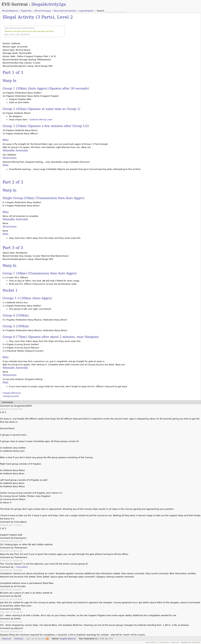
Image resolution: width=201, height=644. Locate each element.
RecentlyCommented (65, 11)
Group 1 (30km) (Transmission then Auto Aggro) (40, 273)
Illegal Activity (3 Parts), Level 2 (38, 17)
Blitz (6, 140)
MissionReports (10, 11)
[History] (19, 639)
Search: (101, 11)
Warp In (10, 81)
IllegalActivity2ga (49, 4)
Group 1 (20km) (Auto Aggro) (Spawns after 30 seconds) (46, 88)
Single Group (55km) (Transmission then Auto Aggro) (43, 198)
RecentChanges (43, 11)
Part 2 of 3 (13, 182)
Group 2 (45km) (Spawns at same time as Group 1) (41, 109)
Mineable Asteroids (15, 150)
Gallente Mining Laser (41, 120)
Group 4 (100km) (16, 315)
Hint (5, 165)
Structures (10, 158)
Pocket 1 (10, 290)
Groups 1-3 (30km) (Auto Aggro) (27, 298)
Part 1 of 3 (13, 73)
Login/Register (86, 11)
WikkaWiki (196, 642)
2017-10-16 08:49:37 (36, 639)
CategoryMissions (12, 393)
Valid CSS (175, 642)
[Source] (7, 639)
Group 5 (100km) (16, 326)
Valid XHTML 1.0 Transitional (157, 642)
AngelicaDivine (68, 639)
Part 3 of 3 (13, 248)
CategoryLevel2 (11, 396)
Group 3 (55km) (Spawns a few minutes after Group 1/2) (46, 126)
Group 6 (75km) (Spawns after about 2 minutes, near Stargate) (51, 337)
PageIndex (26, 11)
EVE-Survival (15, 4)
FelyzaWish (22, 567)
